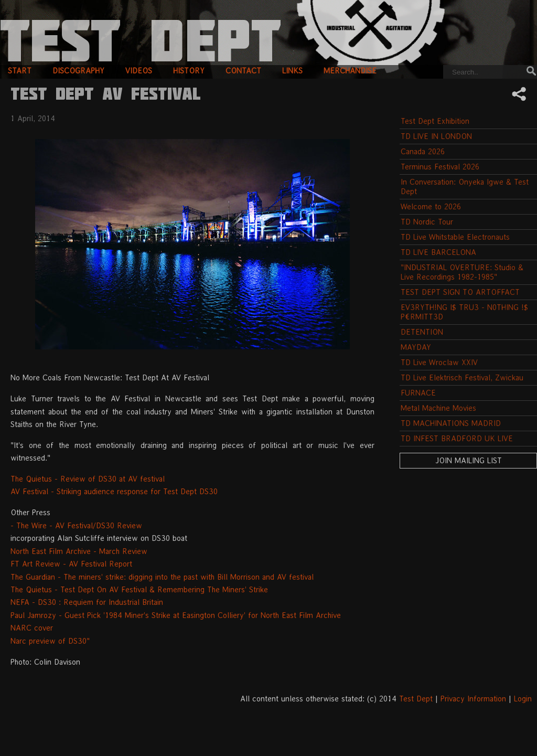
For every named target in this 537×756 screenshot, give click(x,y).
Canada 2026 (423, 151)
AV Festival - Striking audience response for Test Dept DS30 (114, 491)
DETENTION (422, 332)
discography (78, 71)
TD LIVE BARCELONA (438, 252)
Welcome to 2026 (431, 206)
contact (243, 71)
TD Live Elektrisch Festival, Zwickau (462, 377)
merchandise (350, 71)
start (20, 71)
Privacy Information (473, 699)
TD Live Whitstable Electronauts (455, 237)
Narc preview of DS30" (50, 641)
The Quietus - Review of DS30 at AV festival (88, 479)
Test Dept (416, 699)
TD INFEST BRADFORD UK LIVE (457, 438)
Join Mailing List (469, 460)
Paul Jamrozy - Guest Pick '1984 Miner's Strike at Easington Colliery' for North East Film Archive (176, 615)
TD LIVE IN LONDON (436, 136)
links (292, 71)
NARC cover (32, 628)
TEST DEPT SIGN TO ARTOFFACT (460, 292)
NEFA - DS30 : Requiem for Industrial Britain (87, 602)
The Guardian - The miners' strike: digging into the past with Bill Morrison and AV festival (162, 577)
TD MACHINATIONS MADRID (451, 423)
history (189, 71)
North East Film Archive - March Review (79, 551)
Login (523, 699)
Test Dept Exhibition (435, 121)
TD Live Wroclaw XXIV (439, 362)
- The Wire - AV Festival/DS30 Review (76, 525)
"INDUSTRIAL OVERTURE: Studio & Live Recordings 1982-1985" (462, 272)
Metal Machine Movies (438, 408)
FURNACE (418, 393)
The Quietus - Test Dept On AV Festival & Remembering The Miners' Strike (139, 589)
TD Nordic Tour (427, 222)
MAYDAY (416, 347)
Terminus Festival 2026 (440, 167)
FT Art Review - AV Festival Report (71, 564)
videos (139, 71)
